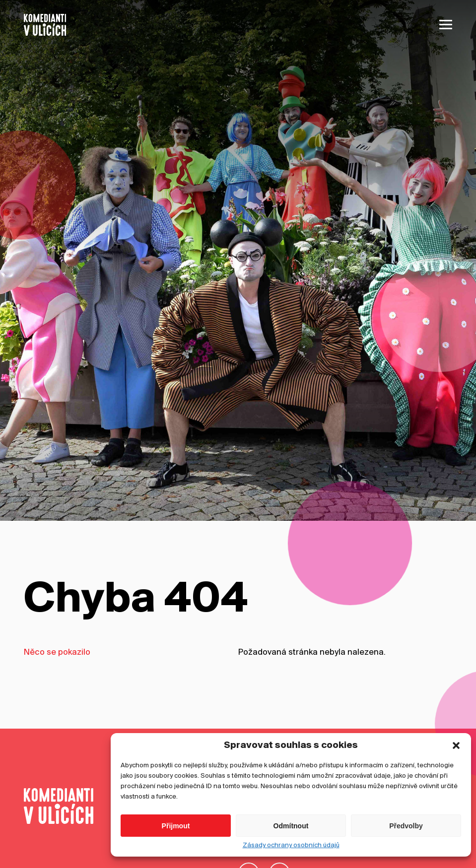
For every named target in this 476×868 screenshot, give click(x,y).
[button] (456, 759)
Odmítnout (291, 839)
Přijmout (176, 839)
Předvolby (406, 839)
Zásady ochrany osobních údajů (291, 859)
